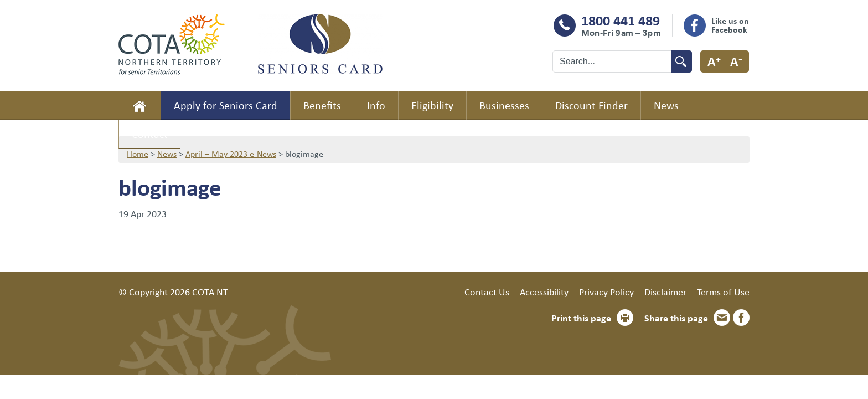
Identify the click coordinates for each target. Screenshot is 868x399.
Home (139, 106)
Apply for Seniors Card (226, 105)
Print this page (581, 318)
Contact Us (487, 291)
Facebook (741, 318)
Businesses (504, 105)
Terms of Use (723, 291)
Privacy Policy (606, 291)
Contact (150, 134)
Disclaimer (665, 291)
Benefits (322, 105)
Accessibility (544, 291)
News (666, 105)
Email (722, 318)
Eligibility (432, 105)
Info (376, 105)
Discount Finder (591, 105)
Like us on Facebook (730, 25)
